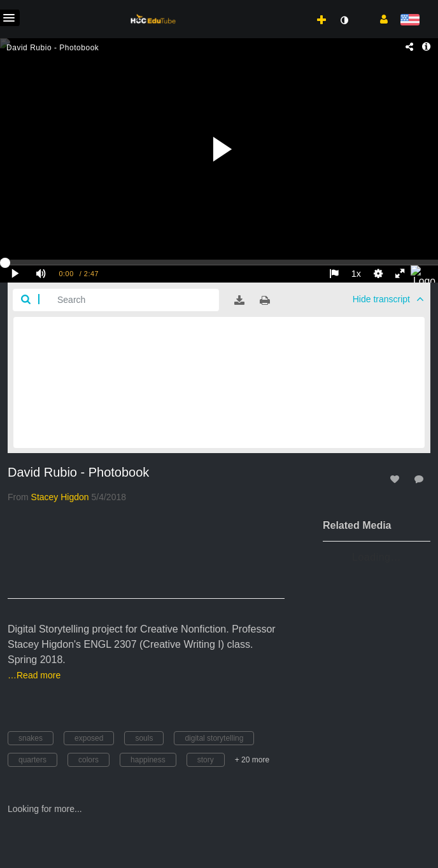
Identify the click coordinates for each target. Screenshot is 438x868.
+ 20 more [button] (252, 760)
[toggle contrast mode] (344, 20)
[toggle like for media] (397, 479)
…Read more (34, 675)
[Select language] (410, 21)
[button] (379, 18)
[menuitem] (293, 7)
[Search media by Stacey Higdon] (60, 497)
